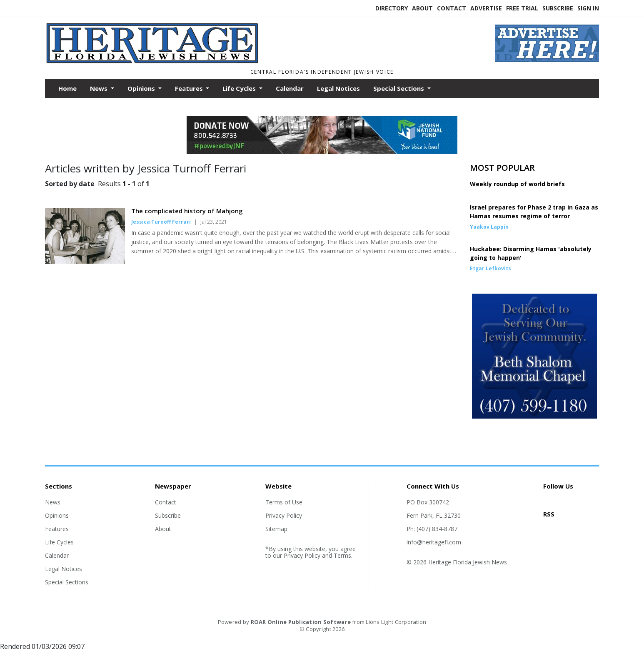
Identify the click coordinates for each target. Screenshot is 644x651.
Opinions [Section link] (57, 515)
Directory (392, 8)
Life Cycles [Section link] (59, 542)
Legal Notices (338, 88)
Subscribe (558, 8)
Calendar (290, 88)
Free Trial (522, 8)
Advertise (486, 8)
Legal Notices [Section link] (64, 569)
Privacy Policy (284, 515)
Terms (342, 555)
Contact (452, 8)
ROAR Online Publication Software (301, 622)
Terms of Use (284, 502)
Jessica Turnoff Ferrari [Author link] (161, 222)
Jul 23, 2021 (214, 222)
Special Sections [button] (399, 88)
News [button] (100, 88)
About (422, 8)
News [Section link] (53, 502)
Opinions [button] (142, 88)
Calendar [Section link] (57, 555)
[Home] (251, 62)
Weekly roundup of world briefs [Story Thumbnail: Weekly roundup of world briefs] (517, 184)
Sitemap (276, 529)
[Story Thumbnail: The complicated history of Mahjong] (85, 261)
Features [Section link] (57, 529)
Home (67, 88)
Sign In (588, 8)
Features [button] (190, 88)
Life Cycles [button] (240, 88)
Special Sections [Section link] (67, 582)
